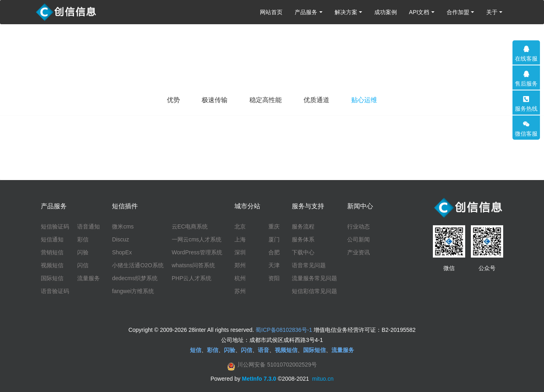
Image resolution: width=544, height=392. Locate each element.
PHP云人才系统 (192, 278)
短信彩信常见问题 (314, 291)
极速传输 (215, 100)
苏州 (240, 291)
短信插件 (125, 206)
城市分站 (247, 206)
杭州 (240, 278)
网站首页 (271, 12)
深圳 (240, 252)
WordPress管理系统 (197, 252)
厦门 (274, 239)
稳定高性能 (266, 100)
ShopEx (122, 252)
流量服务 (89, 278)
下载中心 (303, 252)
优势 (173, 100)
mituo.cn (323, 379)
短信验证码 (55, 226)
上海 (240, 239)
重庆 (274, 226)
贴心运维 (364, 100)
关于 (492, 12)
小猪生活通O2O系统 (138, 265)
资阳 (274, 278)
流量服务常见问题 (314, 278)
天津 (274, 265)
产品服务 (306, 12)
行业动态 (358, 226)
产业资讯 (358, 252)
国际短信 (52, 278)
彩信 (83, 239)
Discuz (120, 239)
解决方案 (346, 12)
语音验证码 (55, 291)
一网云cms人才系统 (197, 239)
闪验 (83, 252)
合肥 (274, 252)
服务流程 (303, 226)
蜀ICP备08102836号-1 (284, 330)
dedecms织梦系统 (135, 278)
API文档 (419, 12)
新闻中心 (360, 206)
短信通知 (52, 239)
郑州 (240, 265)
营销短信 (52, 252)
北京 (240, 226)
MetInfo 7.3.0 (259, 379)
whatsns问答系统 (193, 265)
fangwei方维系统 (133, 291)
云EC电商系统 (190, 226)
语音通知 (89, 226)
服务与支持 (308, 206)
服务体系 (303, 239)
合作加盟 (458, 12)
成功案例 (386, 12)
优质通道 (316, 100)
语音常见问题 (309, 265)
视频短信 (52, 265)
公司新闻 (358, 239)
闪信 (83, 265)
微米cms (123, 226)
